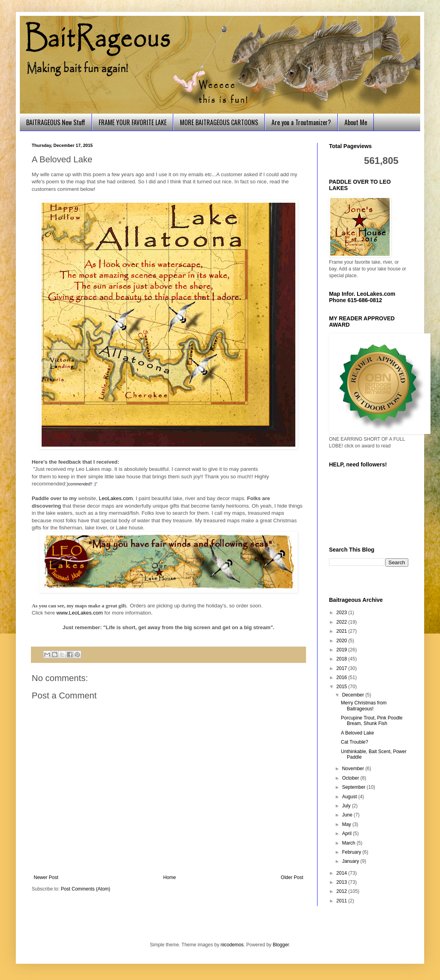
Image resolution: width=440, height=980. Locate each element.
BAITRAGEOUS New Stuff (56, 122)
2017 (342, 668)
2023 (342, 613)
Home (170, 877)
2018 (342, 659)
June (348, 815)
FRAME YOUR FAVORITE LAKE (133, 122)
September (354, 787)
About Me (356, 122)
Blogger (281, 945)
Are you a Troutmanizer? (301, 122)
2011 (342, 901)
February (352, 852)
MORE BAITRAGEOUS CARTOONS (219, 122)
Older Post (292, 877)
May (347, 824)
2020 (342, 641)
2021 (342, 631)
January (351, 861)
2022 (342, 622)
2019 (342, 650)
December (354, 695)
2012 (342, 891)
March (349, 843)
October (351, 778)
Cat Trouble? (355, 742)
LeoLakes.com (116, 498)
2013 (342, 882)
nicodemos (232, 945)
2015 (342, 687)
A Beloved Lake (357, 733)
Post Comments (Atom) (85, 889)
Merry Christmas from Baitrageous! (364, 706)
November (354, 769)
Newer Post (46, 877)
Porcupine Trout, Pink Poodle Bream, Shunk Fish (372, 721)
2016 (342, 677)
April (347, 833)
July (347, 806)
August (350, 797)
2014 (342, 873)
